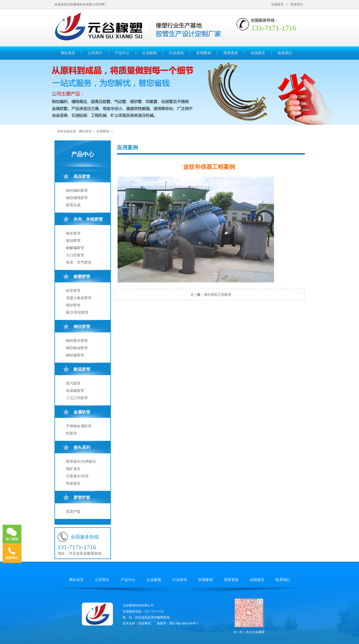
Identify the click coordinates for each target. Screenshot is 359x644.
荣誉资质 (231, 53)
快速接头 (73, 483)
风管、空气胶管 (79, 262)
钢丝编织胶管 (77, 191)
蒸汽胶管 (73, 383)
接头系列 (82, 447)
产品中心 (122, 53)
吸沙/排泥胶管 (77, 312)
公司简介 (95, 53)
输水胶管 (73, 233)
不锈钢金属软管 (79, 426)
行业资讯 (177, 53)
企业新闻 (149, 53)
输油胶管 (73, 241)
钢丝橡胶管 (75, 355)
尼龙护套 (73, 512)
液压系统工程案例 (217, 295)
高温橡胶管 (75, 391)
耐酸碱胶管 (75, 248)
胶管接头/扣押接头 (81, 462)
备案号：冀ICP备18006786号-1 (178, 623)
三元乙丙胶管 (77, 398)
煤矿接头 (73, 469)
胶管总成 (73, 205)
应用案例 (204, 53)
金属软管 (82, 412)
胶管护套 (82, 497)
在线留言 (277, 4)
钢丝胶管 (82, 327)
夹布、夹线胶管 (88, 219)
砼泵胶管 (73, 291)
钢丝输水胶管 (77, 341)
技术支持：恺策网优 (137, 623)
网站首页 (68, 53)
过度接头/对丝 (77, 476)
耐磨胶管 (82, 277)
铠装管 (71, 433)
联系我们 (297, 4)
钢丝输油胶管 (77, 348)
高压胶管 (82, 177)
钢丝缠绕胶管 (77, 198)
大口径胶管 (75, 255)
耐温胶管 (82, 369)
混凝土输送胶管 (79, 298)
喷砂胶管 (73, 305)
